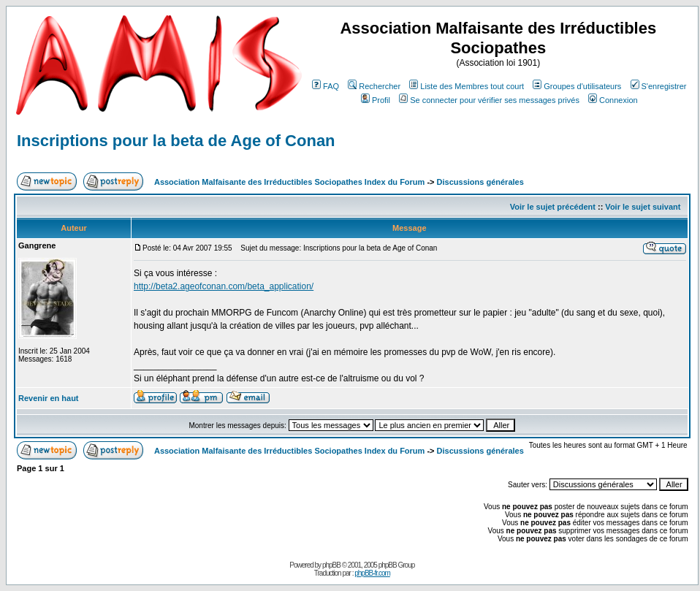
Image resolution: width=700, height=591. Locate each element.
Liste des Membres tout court (467, 86)
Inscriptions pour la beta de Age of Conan (176, 141)
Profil (376, 100)
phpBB (331, 565)
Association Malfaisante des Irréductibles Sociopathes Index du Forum (289, 182)
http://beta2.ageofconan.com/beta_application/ (224, 286)
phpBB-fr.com (372, 573)
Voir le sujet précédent (553, 207)
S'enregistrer (659, 86)
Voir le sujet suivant (643, 207)
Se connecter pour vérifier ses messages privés (489, 100)
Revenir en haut (49, 398)
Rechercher (374, 86)
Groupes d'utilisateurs (577, 86)
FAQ (326, 86)
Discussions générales (480, 182)
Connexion (613, 100)
